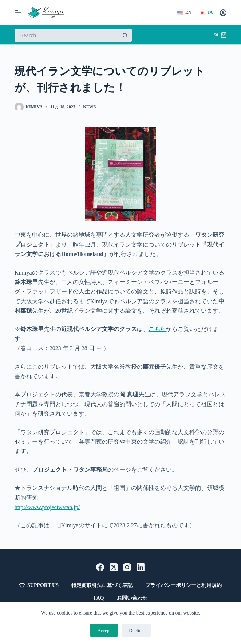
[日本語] (206, 13)
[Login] (223, 13)
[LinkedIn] (141, 567)
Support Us (39, 585)
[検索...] (67, 35)
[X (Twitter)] (114, 567)
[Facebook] (100, 567)
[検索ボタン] (125, 35)
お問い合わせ (132, 598)
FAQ (99, 598)
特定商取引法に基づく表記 (102, 585)
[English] (184, 13)
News (89, 107)
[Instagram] (127, 567)
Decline (136, 630)
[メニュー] (18, 13)
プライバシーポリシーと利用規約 (183, 585)
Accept (104, 630)
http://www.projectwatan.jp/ (47, 507)
